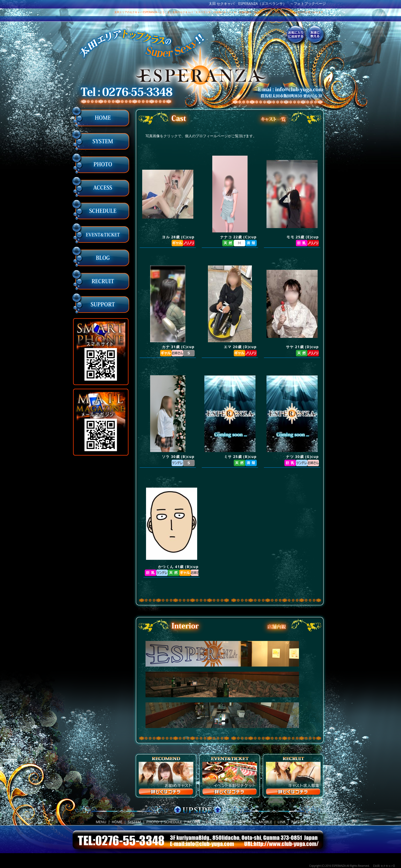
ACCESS (194, 822)
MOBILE (266, 822)
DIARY (227, 822)
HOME (117, 822)
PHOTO (152, 822)
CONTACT (245, 822)
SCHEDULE (173, 822)
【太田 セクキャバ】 (384, 866)
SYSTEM (134, 822)
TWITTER (298, 822)
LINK (282, 822)
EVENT (211, 822)
